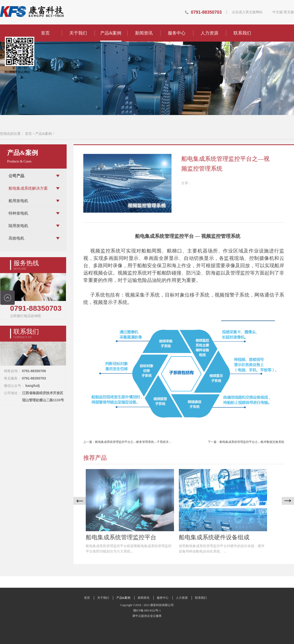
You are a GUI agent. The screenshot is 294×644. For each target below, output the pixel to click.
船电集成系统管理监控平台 (121, 537)
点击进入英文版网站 (247, 12)
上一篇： (132, 442)
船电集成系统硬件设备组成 (214, 537)
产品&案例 (43, 134)
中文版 (278, 12)
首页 (45, 33)
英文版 (289, 12)
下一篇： (246, 442)
